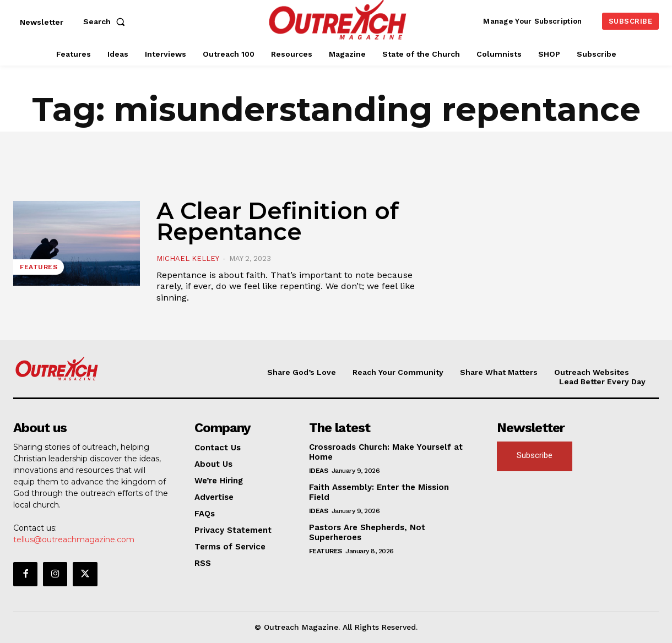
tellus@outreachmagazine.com (74, 540)
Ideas (319, 471)
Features (39, 267)
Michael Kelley (188, 258)
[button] (106, 21)
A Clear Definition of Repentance (278, 221)
